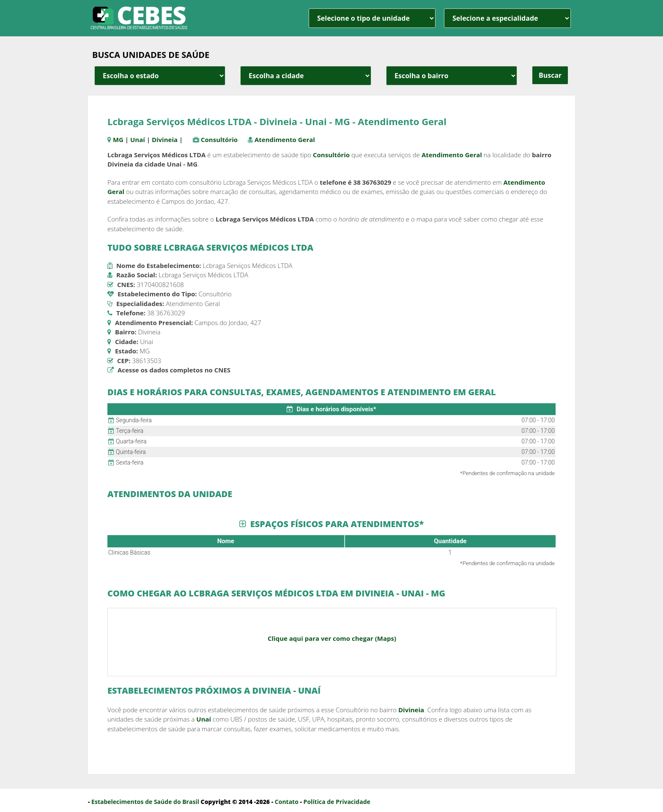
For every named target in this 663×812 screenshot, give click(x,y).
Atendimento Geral (285, 139)
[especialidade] (507, 18)
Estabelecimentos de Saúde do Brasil (145, 802)
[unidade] (372, 18)
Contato (287, 802)
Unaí (138, 139)
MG (118, 139)
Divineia (165, 139)
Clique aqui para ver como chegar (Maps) (332, 638)
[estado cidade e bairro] (160, 76)
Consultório (219, 139)
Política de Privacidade (337, 802)
